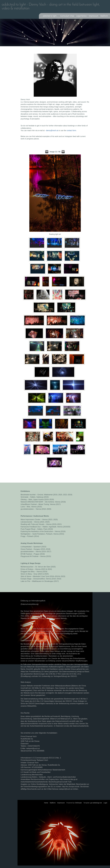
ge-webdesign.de (96, 803)
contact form (71, 130)
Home (46, 803)
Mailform (104, 16)
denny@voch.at (52, 130)
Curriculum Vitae (67, 16)
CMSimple (78, 803)
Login (105, 803)
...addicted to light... (50, 16)
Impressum (61, 803)
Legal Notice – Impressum (87, 16)
